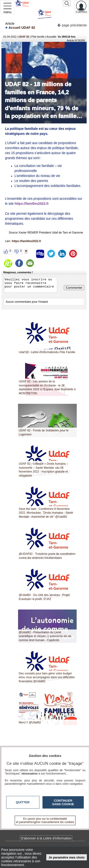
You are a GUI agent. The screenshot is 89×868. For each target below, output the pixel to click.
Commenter (74, 288)
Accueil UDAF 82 (20, 27)
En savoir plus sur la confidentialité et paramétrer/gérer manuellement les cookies (45, 820)
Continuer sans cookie (63, 802)
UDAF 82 (24, 37)
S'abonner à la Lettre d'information (46, 838)
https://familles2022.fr (32, 204)
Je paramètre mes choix (67, 857)
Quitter (23, 802)
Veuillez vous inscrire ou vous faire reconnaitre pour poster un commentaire (30, 285)
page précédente (72, 25)
